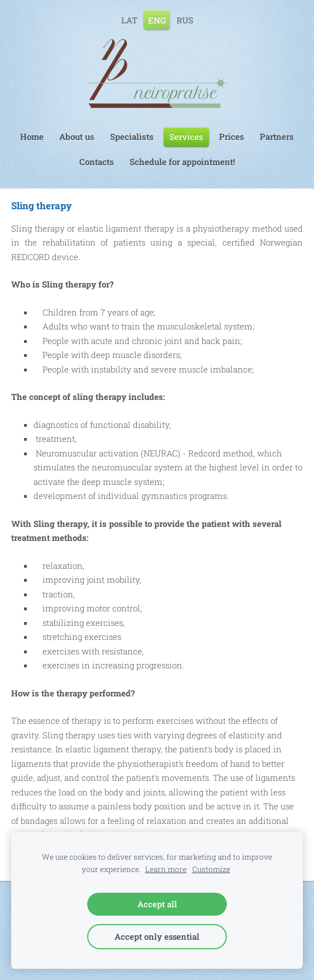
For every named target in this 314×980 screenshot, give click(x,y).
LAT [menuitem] (129, 20)
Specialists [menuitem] (132, 136)
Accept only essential (157, 936)
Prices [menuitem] (232, 136)
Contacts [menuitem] (97, 162)
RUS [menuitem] (185, 20)
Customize (211, 869)
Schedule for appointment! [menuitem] (182, 162)
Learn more (166, 869)
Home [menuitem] (32, 136)
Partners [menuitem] (277, 136)
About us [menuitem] (77, 136)
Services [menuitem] (186, 136)
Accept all (157, 904)
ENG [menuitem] (157, 20)
